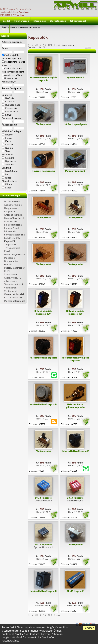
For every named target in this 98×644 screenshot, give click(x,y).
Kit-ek (7, 251)
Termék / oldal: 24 (37, 47)
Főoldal (6, 21)
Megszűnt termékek (15, 301)
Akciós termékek (13, 205)
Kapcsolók (35, 28)
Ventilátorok (11, 291)
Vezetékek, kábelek (14, 294)
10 (51, 45)
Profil (5, 29)
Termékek (24, 28)
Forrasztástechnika (14, 235)
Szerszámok (11, 274)
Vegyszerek (10, 288)
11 (55, 45)
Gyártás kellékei (13, 238)
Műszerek (9, 258)
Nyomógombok (13, 248)
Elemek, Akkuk (12, 228)
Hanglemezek (21, 21)
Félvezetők (10, 231)
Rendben (89, 628)
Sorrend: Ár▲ (70, 45)
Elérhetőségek (58, 21)
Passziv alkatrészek (15, 268)
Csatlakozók (11, 221)
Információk (39, 21)
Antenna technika (13, 215)
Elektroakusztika (13, 225)
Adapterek (10, 212)
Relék (7, 271)
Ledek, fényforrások (15, 255)
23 (59, 45)
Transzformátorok (14, 284)
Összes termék (12, 202)
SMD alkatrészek (13, 298)
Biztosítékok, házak (14, 218)
